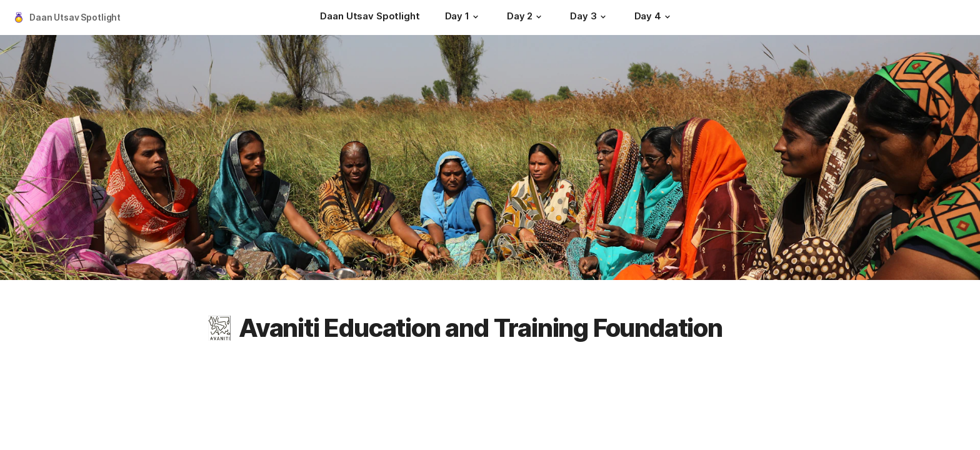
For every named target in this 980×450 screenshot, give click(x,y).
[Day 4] (654, 17)
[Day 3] (589, 17)
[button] (476, 17)
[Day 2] (526, 17)
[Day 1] (463, 17)
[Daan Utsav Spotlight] (370, 17)
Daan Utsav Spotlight (75, 17)
